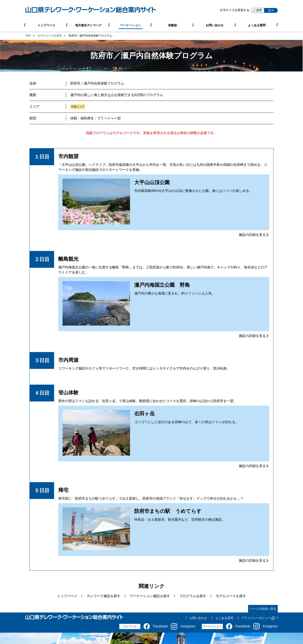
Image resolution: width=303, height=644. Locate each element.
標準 (258, 10)
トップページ (46, 25)
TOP (28, 36)
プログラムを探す (193, 596)
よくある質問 (257, 25)
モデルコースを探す (50, 36)
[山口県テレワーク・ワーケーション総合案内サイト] (91, 10)
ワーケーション (130, 25)
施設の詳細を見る (254, 235)
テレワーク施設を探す (104, 596)
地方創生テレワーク (88, 25)
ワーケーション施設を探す (150, 596)
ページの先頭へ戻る (263, 609)
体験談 (173, 25)
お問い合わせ (215, 25)
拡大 (271, 10)
